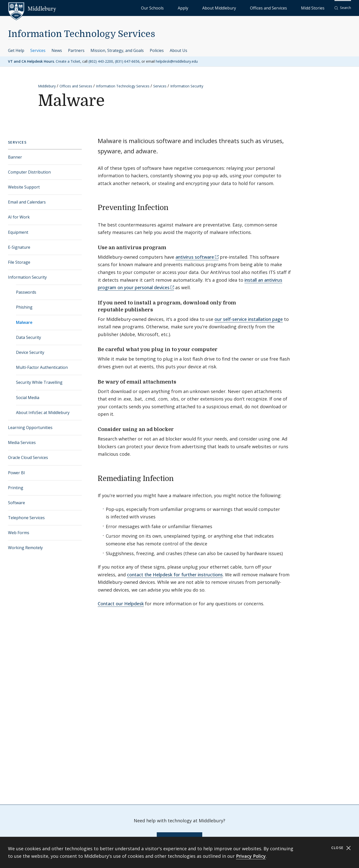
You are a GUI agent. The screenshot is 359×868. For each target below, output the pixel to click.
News (57, 50)
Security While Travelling (39, 382)
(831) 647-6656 (127, 61)
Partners (76, 50)
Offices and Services (286, 8)
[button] (343, 8)
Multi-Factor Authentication (42, 367)
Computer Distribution (29, 172)
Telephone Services (26, 518)
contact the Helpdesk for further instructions (175, 575)
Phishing (24, 307)
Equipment (18, 232)
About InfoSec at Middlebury (43, 413)
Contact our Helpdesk (121, 604)
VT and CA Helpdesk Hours (31, 61)
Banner (15, 157)
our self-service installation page (249, 319)
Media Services (22, 442)
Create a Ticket (68, 61)
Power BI (16, 473)
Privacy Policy (251, 856)
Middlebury (47, 86)
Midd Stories (318, 8)
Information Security (187, 86)
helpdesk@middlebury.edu (177, 61)
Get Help (16, 50)
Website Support (24, 187)
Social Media (28, 398)
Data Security (28, 337)
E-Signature (19, 247)
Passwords (26, 292)
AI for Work (19, 217)
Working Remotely (25, 548)
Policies (157, 50)
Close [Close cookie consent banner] (341, 848)
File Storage (19, 262)
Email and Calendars (27, 202)
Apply (224, 8)
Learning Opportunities (30, 428)
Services (38, 50)
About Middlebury (249, 8)
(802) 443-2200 (101, 61)
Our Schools (204, 8)
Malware (24, 322)
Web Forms (19, 533)
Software (16, 503)
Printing (16, 488)
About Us (178, 50)
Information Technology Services (82, 34)
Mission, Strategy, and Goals (117, 50)
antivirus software (195, 257)
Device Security (30, 352)
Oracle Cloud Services (28, 457)
